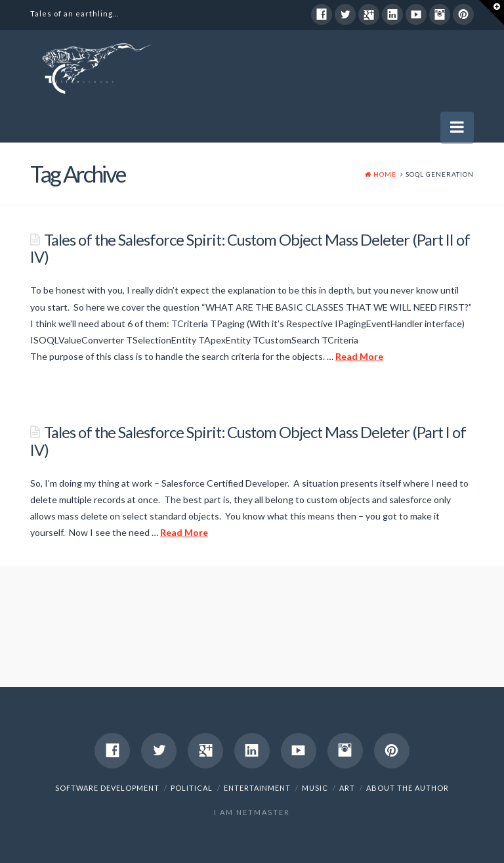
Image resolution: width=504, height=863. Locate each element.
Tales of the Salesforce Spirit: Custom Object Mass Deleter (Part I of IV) (248, 441)
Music (315, 788)
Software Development (107, 788)
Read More (359, 356)
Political (192, 788)
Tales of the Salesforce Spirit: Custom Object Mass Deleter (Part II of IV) (250, 248)
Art (347, 788)
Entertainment (257, 788)
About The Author (408, 788)
